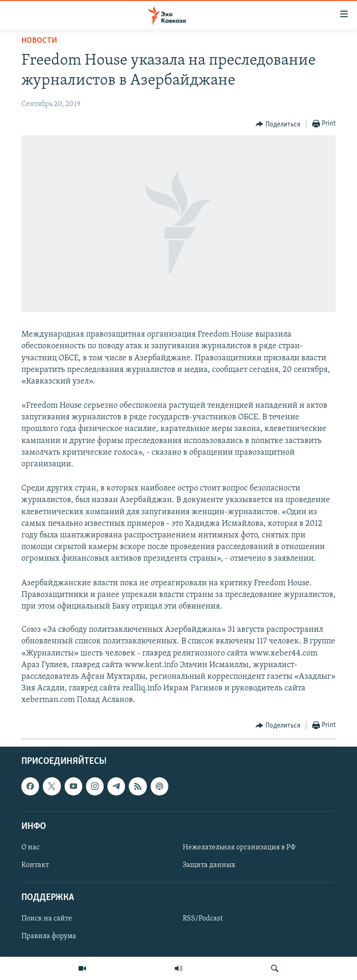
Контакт (35, 865)
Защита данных (209, 865)
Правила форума (49, 936)
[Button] (278, 124)
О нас (30, 848)
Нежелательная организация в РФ (239, 848)
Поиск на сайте (47, 919)
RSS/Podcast (203, 919)
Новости (39, 41)
